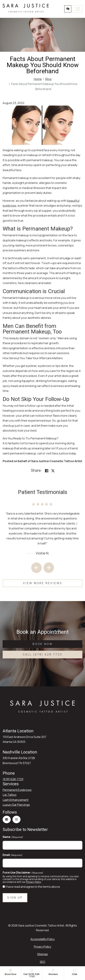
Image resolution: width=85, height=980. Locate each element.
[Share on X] (53, 471)
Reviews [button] (53, 972)
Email (12, 855)
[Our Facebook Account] (7, 820)
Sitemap (42, 954)
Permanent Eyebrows (17, 790)
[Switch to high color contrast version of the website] (68, 9)
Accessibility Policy (43, 939)
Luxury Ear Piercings (16, 805)
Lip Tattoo (10, 795)
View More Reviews (43, 583)
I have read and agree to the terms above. (33, 887)
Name (13, 837)
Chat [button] (74, 972)
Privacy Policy (34, 882)
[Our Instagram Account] (16, 820)
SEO (42, 962)
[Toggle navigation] (78, 9)
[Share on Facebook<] (47, 471)
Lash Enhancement (16, 800)
